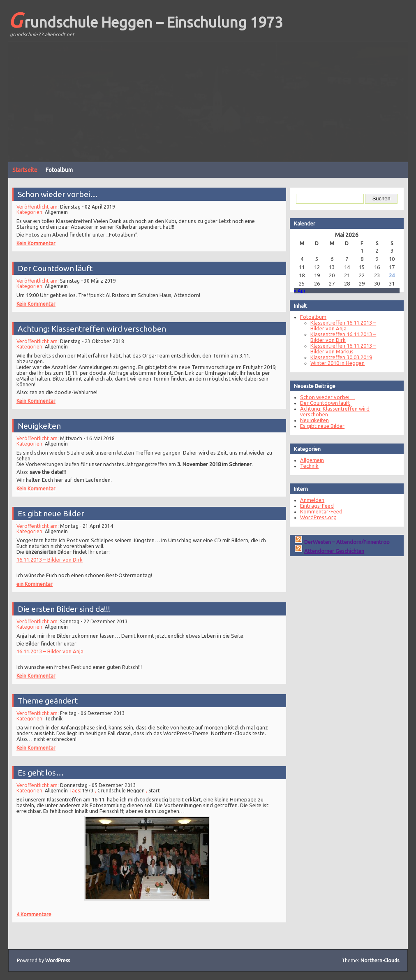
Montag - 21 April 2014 (90, 525)
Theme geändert (54, 700)
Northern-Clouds (380, 960)
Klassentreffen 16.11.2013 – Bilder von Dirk (339, 337)
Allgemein (62, 210)
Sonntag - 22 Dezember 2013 (97, 620)
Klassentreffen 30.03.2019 (337, 357)
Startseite (25, 170)
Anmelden (308, 500)
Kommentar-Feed (317, 511)
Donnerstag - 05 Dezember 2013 (101, 786)
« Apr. (296, 291)
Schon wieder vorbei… (63, 193)
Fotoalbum (59, 170)
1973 (92, 791)
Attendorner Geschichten (330, 551)
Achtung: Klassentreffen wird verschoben (95, 329)
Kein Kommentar (43, 239)
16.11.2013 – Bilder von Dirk (55, 556)
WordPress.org (314, 517)
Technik (59, 716)
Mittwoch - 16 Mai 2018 (91, 437)
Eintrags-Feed (312, 506)
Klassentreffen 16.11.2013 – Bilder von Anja (339, 325)
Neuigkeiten (46, 425)
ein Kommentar (41, 579)
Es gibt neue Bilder (57, 513)
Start (154, 791)
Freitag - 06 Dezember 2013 (96, 711)
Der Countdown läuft (61, 267)
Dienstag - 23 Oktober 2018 (96, 340)
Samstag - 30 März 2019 (92, 279)
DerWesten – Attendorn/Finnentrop (342, 542)
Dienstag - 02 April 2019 (91, 205)
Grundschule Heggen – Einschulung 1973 (146, 20)
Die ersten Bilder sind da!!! (69, 609)
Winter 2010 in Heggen (333, 363)
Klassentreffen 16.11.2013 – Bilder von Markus (339, 348)
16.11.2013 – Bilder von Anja (56, 648)
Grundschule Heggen (122, 791)
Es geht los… (47, 774)
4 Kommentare (41, 908)
